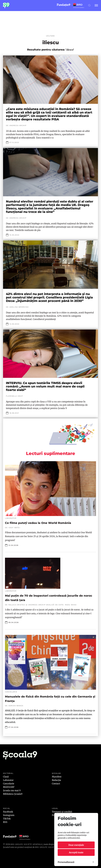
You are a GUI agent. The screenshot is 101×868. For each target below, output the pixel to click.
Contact (56, 784)
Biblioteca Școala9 (13, 794)
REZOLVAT (9, 787)
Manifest (57, 777)
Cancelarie (9, 784)
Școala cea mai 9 (12, 790)
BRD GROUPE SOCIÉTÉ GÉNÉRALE (51, 847)
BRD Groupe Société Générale (27, 844)
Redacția (56, 780)
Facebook (8, 812)
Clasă (6, 777)
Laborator (8, 780)
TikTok (7, 819)
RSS (5, 822)
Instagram (9, 815)
